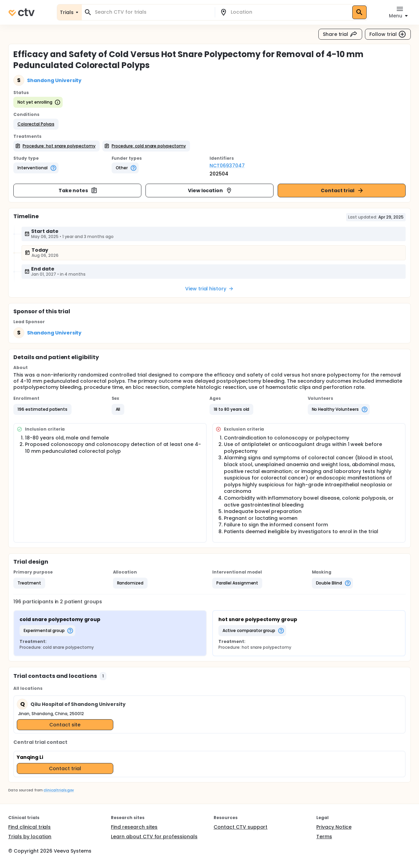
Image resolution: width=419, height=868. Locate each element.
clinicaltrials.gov (59, 790)
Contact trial (342, 190)
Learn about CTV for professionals (154, 837)
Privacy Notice (334, 827)
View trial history (209, 289)
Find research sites (134, 827)
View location (210, 190)
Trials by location (30, 837)
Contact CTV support (240, 827)
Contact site (65, 725)
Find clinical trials (29, 827)
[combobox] (152, 12)
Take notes (78, 190)
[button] (36, 124)
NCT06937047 (227, 166)
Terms (324, 837)
